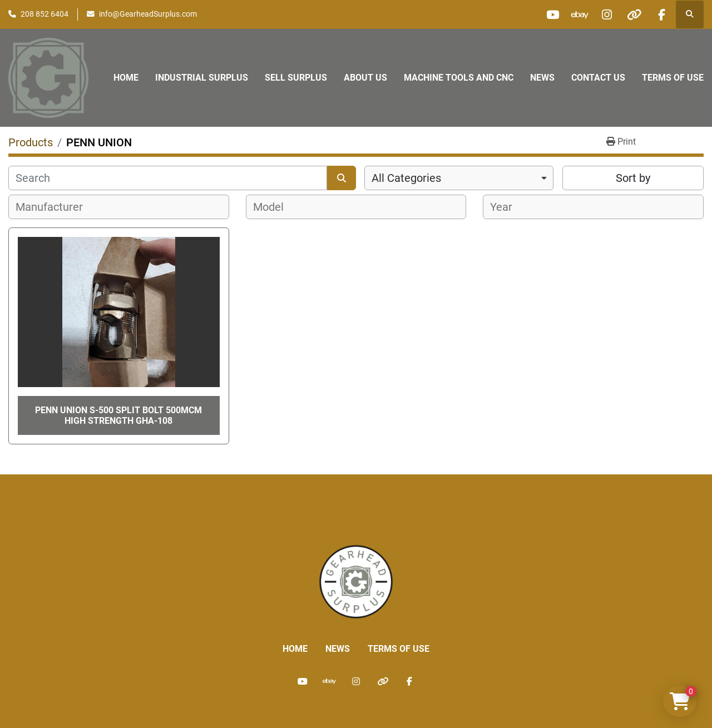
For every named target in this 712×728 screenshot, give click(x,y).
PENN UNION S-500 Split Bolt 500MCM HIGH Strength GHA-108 (118, 415)
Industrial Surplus (202, 78)
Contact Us (598, 78)
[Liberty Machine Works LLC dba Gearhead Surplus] (356, 581)
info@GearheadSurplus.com (148, 14)
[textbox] (55, 207)
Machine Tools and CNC (459, 78)
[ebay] (576, 14)
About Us (365, 78)
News (542, 78)
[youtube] (547, 14)
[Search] (168, 178)
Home (126, 78)
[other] (632, 14)
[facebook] (661, 14)
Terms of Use (673, 78)
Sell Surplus (296, 78)
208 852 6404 (44, 14)
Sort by (633, 178)
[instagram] (604, 14)
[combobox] (459, 178)
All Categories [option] (406, 178)
